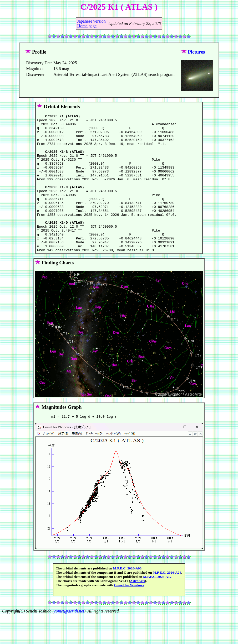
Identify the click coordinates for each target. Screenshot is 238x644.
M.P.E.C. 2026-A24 (167, 601)
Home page (87, 26)
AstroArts (138, 609)
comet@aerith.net (69, 639)
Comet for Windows (129, 613)
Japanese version (92, 21)
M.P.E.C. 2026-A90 (127, 597)
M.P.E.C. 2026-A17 (157, 605)
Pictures (196, 52)
